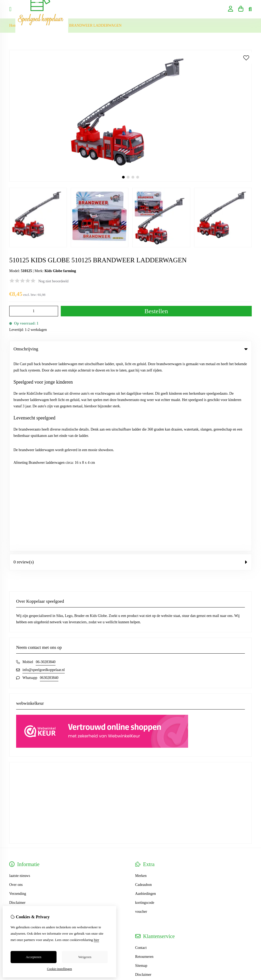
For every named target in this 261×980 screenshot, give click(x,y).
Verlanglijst (18, 772)
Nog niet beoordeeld (53, 281)
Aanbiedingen (146, 700)
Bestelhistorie (19, 763)
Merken (141, 682)
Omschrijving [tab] (130, 349)
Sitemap (141, 772)
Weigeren (85, 957)
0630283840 (49, 484)
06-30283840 (46, 468)
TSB (249, 851)
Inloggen (16, 754)
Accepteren (33, 957)
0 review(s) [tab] (130, 368)
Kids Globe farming (60, 271)
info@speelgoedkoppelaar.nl (44, 476)
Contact (141, 754)
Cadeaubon (144, 691)
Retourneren (144, 763)
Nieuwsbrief (18, 781)
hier (96, 940)
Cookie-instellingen (60, 969)
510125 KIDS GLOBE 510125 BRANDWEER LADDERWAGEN (72, 25)
